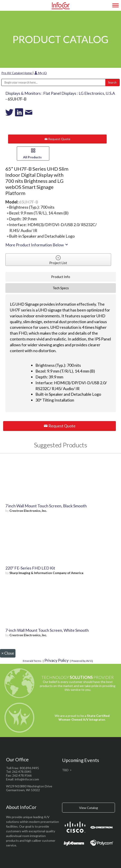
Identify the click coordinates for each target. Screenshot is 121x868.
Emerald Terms (32, 661)
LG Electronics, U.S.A (97, 93)
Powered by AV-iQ (82, 661)
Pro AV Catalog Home (17, 73)
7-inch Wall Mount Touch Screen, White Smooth (47, 630)
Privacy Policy (56, 660)
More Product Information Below (37, 245)
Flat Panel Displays (60, 93)
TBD (65, 770)
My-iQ (41, 73)
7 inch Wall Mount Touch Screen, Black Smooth (46, 506)
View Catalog (89, 808)
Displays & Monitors (23, 93)
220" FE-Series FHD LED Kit (30, 568)
